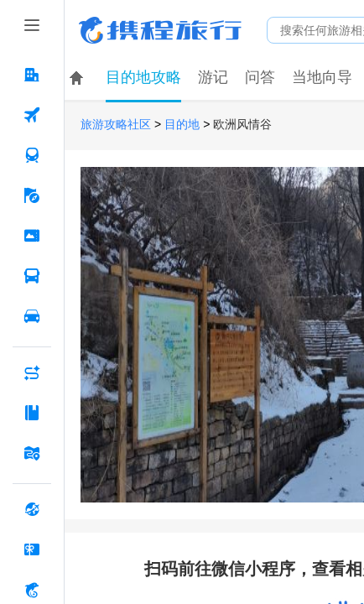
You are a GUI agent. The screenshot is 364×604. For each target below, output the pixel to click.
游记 (213, 77)
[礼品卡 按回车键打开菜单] (32, 549)
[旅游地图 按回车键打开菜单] (32, 453)
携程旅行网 (160, 30)
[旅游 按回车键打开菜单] (32, 195)
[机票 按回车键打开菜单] (32, 115)
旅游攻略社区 (116, 125)
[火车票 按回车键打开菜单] (32, 155)
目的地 (182, 125)
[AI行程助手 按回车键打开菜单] (32, 372)
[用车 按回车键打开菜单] (32, 316)
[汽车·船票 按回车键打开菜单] (32, 276)
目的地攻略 (143, 77)
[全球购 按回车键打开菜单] (32, 509)
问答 (260, 77)
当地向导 (322, 77)
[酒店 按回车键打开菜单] (32, 75)
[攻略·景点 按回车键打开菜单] (32, 413)
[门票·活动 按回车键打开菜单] (32, 236)
